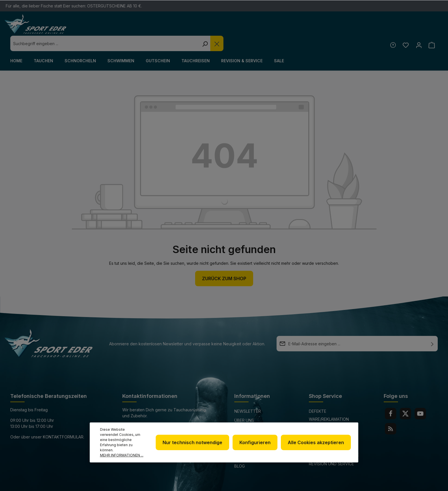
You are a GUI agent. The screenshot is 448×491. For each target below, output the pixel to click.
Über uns (244, 405)
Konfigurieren (257, 445)
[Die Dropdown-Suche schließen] (324, 28)
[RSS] (391, 413)
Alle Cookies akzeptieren (316, 445)
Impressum (246, 423)
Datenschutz (249, 414)
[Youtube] (420, 398)
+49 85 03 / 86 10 (139, 411)
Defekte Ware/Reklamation (329, 400)
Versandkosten (301, 483)
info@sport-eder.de (144, 421)
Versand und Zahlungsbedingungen (333, 426)
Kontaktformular (63, 421)
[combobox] (212, 28)
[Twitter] (405, 398)
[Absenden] (432, 328)
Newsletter (248, 396)
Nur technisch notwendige (195, 445)
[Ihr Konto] (418, 30)
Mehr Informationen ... (122, 455)
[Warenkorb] (432, 30)
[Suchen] (312, 28)
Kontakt (318, 413)
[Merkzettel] (405, 30)
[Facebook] (391, 398)
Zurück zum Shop (224, 263)
